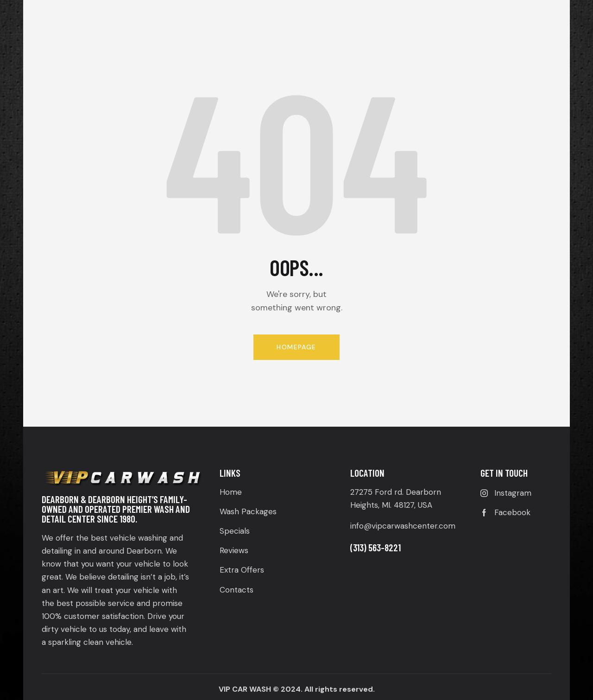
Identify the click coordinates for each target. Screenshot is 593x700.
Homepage (296, 347)
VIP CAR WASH (245, 689)
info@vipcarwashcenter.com (403, 526)
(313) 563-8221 (375, 547)
